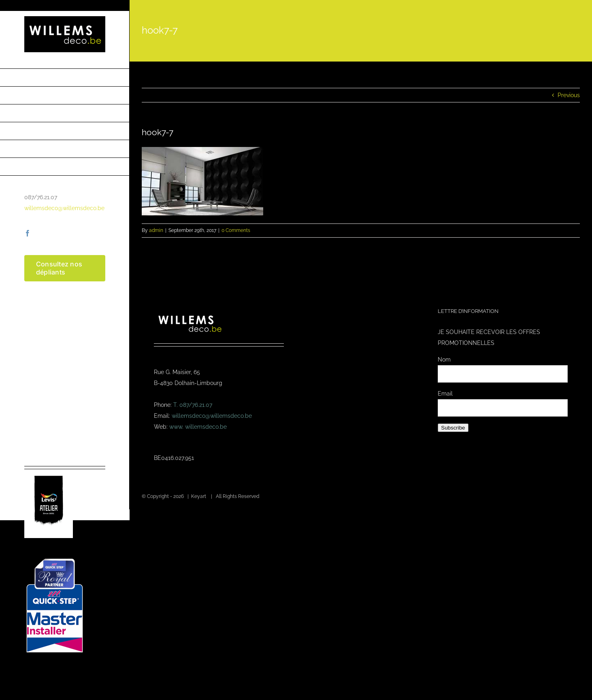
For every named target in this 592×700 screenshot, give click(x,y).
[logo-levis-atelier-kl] (49, 472)
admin (156, 230)
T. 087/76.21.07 (193, 405)
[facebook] (28, 233)
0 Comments (236, 230)
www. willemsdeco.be (198, 427)
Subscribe (453, 428)
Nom (444, 360)
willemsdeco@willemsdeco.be (64, 208)
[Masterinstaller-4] (55, 560)
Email (445, 394)
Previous (569, 95)
